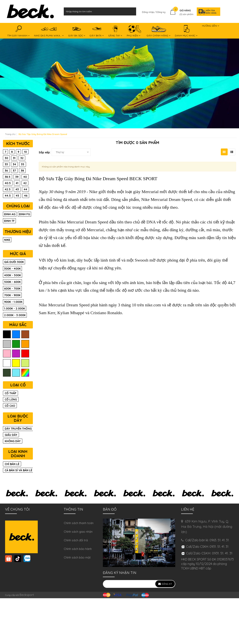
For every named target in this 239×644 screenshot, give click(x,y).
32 (22, 158)
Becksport (27, 595)
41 (17, 183)
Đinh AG (10, 214)
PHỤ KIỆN (135, 31)
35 (23, 164)
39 (17, 177)
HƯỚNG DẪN (211, 27)
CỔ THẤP (10, 393)
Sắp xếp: (45, 152)
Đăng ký (161, 12)
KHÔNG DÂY (13, 441)
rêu (7, 373)
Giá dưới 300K (14, 262)
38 (22, 171)
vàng (16, 363)
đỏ (25, 354)
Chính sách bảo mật (77, 557)
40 (25, 177)
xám (7, 344)
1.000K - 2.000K (15, 309)
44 (25, 189)
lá (16, 344)
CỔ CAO (10, 406)
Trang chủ (10, 134)
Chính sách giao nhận (78, 532)
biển (16, 334)
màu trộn (25, 373)
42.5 (8, 189)
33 (6, 164)
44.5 (8, 196)
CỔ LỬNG (11, 399)
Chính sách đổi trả (76, 540)
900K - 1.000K (13, 302)
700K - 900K (12, 295)
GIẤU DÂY (11, 435)
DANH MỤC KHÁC (186, 31)
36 (6, 171)
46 (26, 196)
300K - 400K (12, 269)
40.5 (8, 183)
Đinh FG (24, 214)
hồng (7, 354)
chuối (25, 363)
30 (6, 158)
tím (16, 354)
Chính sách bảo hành (78, 549)
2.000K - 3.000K (15, 315)
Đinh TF (9, 221)
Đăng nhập (148, 12)
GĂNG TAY (115, 31)
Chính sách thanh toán (79, 523)
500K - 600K (12, 282)
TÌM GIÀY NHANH (18, 31)
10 (25, 152)
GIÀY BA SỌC (77, 31)
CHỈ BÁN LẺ (12, 464)
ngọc (16, 373)
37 (14, 171)
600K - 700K (12, 289)
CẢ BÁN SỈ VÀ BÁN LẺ (18, 470)
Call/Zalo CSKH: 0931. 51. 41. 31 (209, 553)
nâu (25, 334)
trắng (7, 363)
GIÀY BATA (97, 31)
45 (17, 196)
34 (14, 164)
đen (7, 334)
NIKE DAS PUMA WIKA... (49, 31)
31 (14, 158)
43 (17, 189)
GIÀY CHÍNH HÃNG (159, 31)
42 (25, 183)
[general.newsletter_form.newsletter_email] (139, 584)
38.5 (8, 177)
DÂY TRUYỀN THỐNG (18, 429)
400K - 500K (13, 275)
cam (25, 344)
